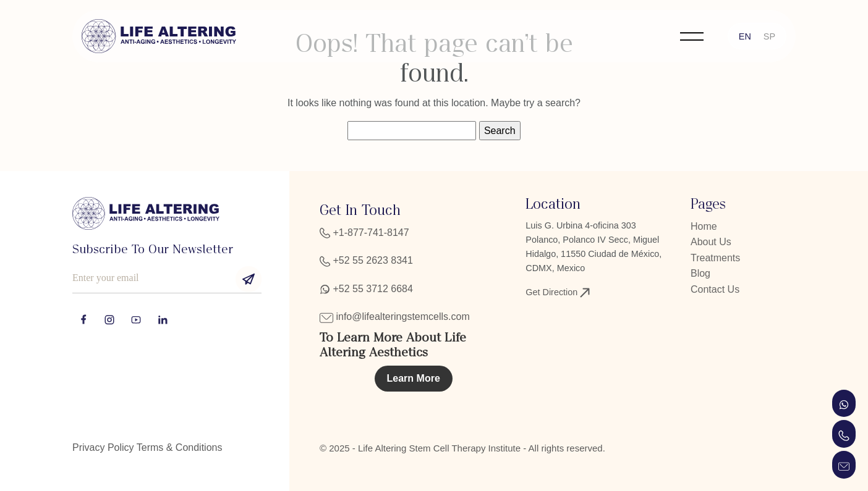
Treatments (715, 258)
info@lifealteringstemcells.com (395, 317)
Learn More (414, 378)
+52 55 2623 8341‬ (366, 260)
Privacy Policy (103, 447)
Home (704, 226)
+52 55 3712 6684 (366, 289)
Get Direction (558, 292)
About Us (711, 242)
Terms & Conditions (180, 447)
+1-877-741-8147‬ (364, 233)
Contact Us (715, 289)
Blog (700, 273)
